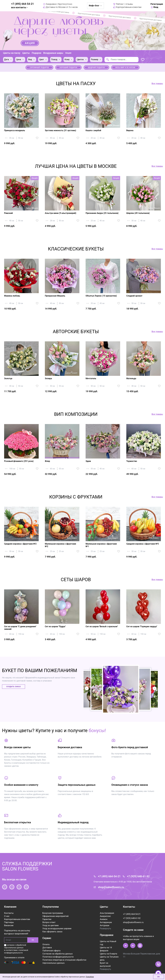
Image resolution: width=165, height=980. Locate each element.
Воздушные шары (53, 53)
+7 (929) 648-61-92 (138, 876)
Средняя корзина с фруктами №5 (143, 544)
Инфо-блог (96, 6)
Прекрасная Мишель (55, 296)
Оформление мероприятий (55, 916)
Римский (8, 213)
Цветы (26, 53)
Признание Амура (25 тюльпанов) (102, 213)
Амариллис (105, 916)
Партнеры (9, 922)
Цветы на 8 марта (108, 954)
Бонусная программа (53, 913)
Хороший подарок (68, 68)
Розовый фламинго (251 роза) (19, 461)
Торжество (132, 461)
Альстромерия (107, 913)
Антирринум (106, 922)
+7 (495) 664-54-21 (22, 4)
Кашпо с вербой (93, 130)
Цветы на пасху (12, 53)
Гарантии (47, 919)
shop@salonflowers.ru (111, 887)
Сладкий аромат (134, 296)
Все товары (157, 84)
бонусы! (97, 731)
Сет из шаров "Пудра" (55, 626)
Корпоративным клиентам (127, 7)
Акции (68, 53)
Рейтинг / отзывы (123, 4)
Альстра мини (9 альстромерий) (61, 213)
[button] (155, 688)
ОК (33, 940)
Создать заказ (14, 687)
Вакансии (9, 925)
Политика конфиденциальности (58, 957)
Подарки (36, 53)
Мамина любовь (12, 296)
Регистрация (157, 4)
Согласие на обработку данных (57, 954)
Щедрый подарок (96, 68)
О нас (7, 916)
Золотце (8, 378)
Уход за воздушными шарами (57, 929)
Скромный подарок (39, 68)
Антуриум (105, 925)
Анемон (104, 919)
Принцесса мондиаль (15, 130)
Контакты (9, 913)
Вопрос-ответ (49, 922)
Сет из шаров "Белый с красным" (102, 626)
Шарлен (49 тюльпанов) (138, 213)
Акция (30, 43)
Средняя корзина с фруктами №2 (20, 544)
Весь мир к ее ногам (125, 68)
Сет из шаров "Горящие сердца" (142, 626)
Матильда (131, 378)
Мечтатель (91, 378)
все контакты (20, 7)
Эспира (48, 378)
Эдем (88, 461)
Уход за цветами (50, 925)
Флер (47, 461)
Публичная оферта (51, 951)
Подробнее (90, 977)
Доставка (47, 948)
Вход (154, 7)
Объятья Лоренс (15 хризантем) (101, 296)
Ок (159, 977)
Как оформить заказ (52, 932)
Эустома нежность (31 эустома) (60, 130)
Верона (130, 130)
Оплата (46, 944)
